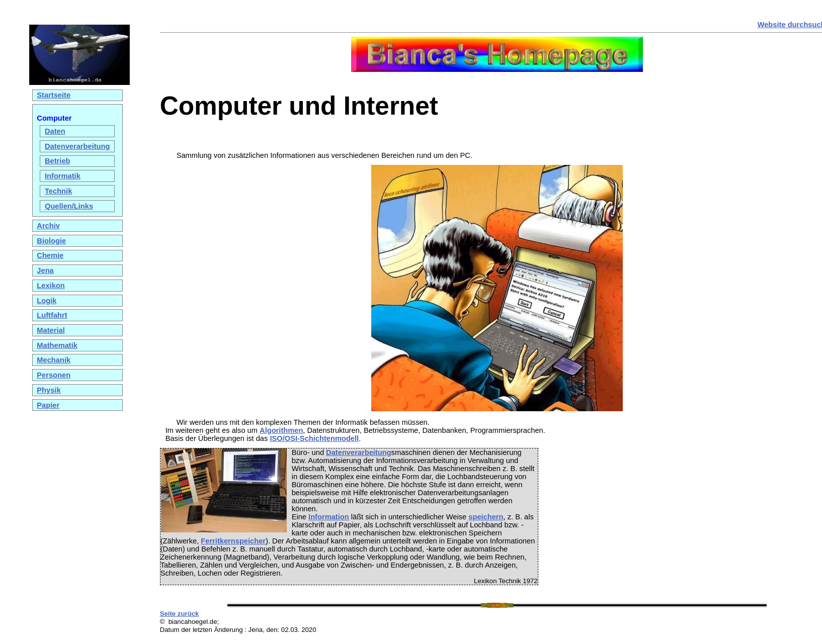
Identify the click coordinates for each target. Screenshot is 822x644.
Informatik (63, 176)
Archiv (48, 226)
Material (51, 330)
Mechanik (54, 360)
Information (329, 517)
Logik (47, 301)
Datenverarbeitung (77, 146)
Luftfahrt (52, 315)
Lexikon (51, 286)
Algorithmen (281, 430)
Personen (54, 375)
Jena (45, 270)
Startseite (54, 95)
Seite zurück (180, 614)
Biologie (51, 241)
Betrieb (58, 161)
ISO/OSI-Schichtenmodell (314, 438)
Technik (58, 191)
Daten (55, 131)
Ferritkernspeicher (233, 541)
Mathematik (57, 345)
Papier (48, 405)
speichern (486, 517)
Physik (49, 390)
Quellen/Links (69, 206)
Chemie (50, 255)
